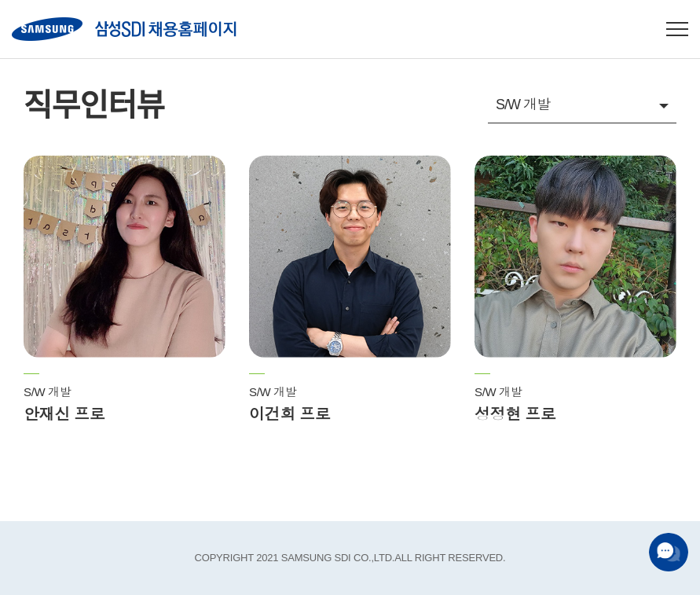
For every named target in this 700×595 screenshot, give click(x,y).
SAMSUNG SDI (124, 29)
